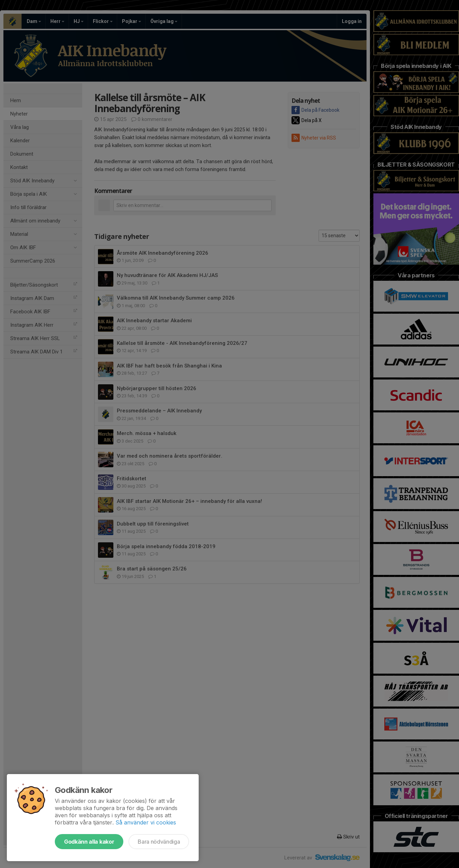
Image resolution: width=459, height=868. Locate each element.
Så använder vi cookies (146, 822)
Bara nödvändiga (159, 842)
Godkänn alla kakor (89, 842)
